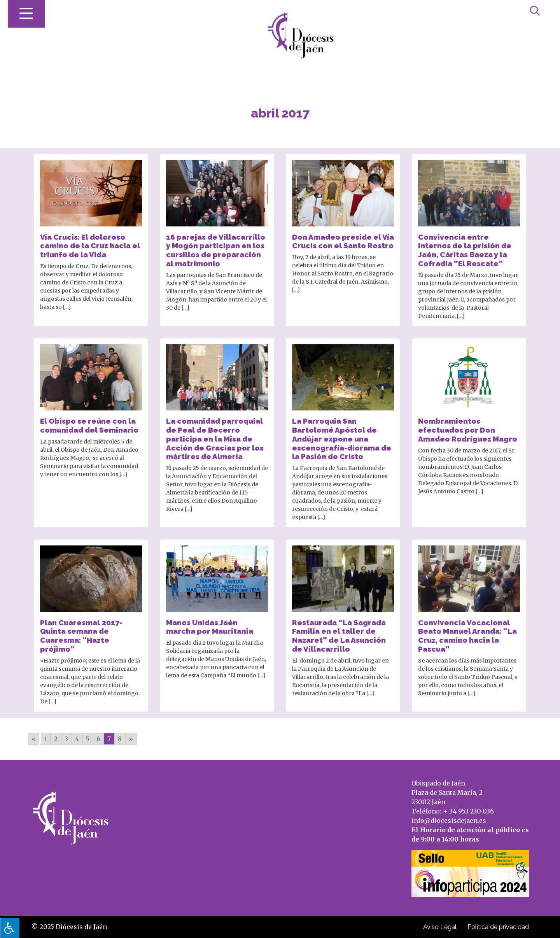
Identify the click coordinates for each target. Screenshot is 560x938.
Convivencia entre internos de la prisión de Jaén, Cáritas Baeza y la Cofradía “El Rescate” (465, 250)
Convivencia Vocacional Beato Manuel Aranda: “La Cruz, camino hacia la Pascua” (467, 636)
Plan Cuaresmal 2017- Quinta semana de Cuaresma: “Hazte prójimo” (81, 636)
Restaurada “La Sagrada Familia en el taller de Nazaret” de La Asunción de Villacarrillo (339, 636)
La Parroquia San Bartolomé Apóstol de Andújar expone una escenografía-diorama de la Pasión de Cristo (342, 439)
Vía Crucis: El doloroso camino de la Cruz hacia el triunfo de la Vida (90, 246)
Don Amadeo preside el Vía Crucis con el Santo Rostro (343, 241)
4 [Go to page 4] (77, 739)
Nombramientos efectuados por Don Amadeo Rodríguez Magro (468, 430)
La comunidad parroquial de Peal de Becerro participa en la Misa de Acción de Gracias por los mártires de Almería (215, 439)
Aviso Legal (440, 927)
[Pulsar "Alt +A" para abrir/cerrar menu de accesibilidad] (10, 928)
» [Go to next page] (131, 739)
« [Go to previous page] (34, 739)
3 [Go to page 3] (66, 739)
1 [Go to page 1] (46, 739)
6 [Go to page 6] (98, 739)
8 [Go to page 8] (120, 739)
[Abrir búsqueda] (535, 11)
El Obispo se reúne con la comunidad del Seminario (89, 425)
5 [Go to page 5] (88, 739)
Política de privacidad (498, 927)
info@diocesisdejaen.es (449, 821)
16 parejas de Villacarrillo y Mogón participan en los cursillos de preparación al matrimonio (216, 250)
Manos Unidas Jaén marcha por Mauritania (210, 627)
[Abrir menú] (26, 14)
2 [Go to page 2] (56, 739)
